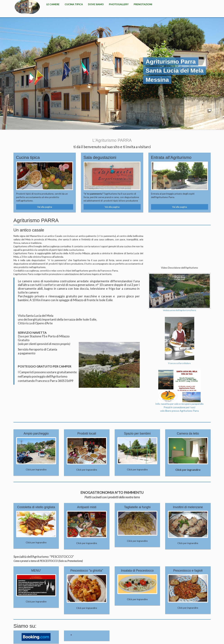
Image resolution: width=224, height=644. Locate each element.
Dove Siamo (96, 4)
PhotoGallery (119, 4)
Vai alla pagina (45, 207)
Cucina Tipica (74, 4)
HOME (27, 7)
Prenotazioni (143, 4)
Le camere (53, 4)
